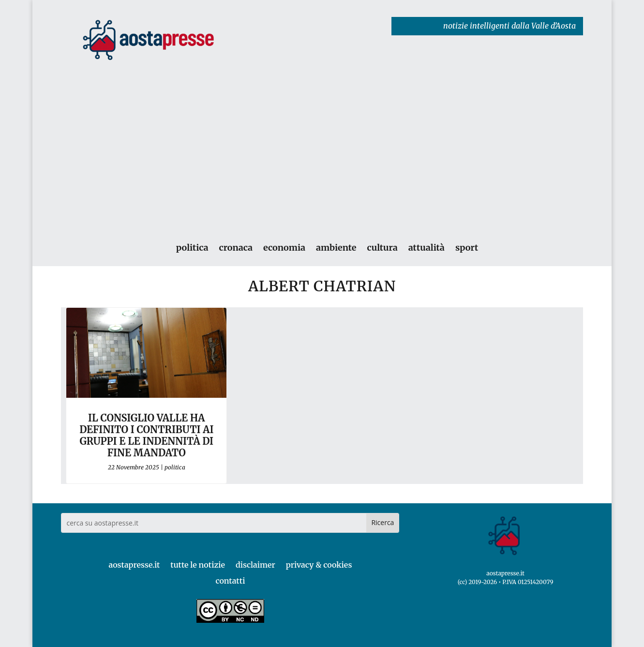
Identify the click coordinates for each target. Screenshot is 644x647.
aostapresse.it (134, 565)
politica (192, 248)
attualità (427, 248)
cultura (382, 248)
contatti (230, 581)
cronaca (236, 248)
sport (467, 248)
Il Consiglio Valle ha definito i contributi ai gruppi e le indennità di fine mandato (146, 435)
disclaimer (255, 565)
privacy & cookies (319, 565)
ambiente (336, 248)
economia (284, 248)
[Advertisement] (322, 137)
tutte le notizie (198, 565)
